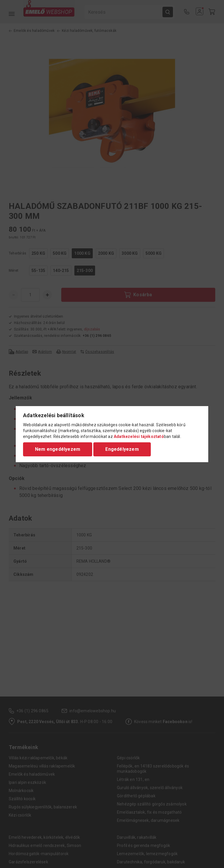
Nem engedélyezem (58, 449)
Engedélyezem (122, 449)
